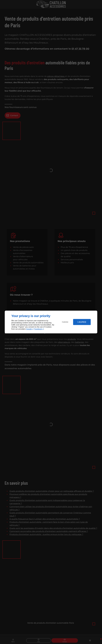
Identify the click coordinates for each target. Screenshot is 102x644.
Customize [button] (65, 322)
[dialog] (51, 322)
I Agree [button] (82, 322)
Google (29, 329)
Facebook (38, 329)
